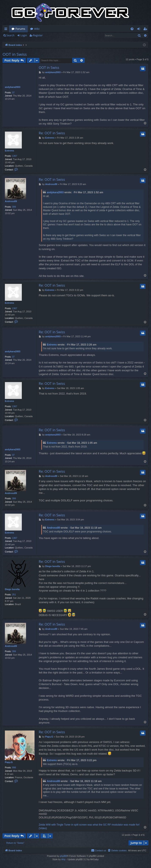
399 (14, 207)
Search (10, 35)
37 (13, 93)
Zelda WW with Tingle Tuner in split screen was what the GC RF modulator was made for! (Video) (89, 827)
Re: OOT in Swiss (52, 133)
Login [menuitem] (139, 30)
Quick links (7, 30)
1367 (15, 156)
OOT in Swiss (15, 54)
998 (14, 767)
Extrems (9, 151)
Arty (64, 859)
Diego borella (12, 589)
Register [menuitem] (146, 30)
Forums (20, 29)
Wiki (37, 29)
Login (24, 35)
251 (14, 595)
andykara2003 (13, 87)
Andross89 (11, 201)
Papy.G (9, 762)
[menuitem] (132, 29)
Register (38, 35)
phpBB (63, 856)
